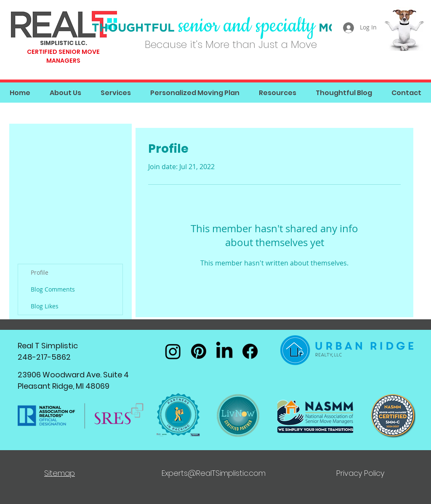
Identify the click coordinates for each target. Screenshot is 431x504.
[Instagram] (173, 351)
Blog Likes (45, 306)
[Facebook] (250, 351)
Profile (40, 272)
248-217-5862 (44, 357)
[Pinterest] (199, 351)
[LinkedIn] (224, 351)
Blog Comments (53, 289)
